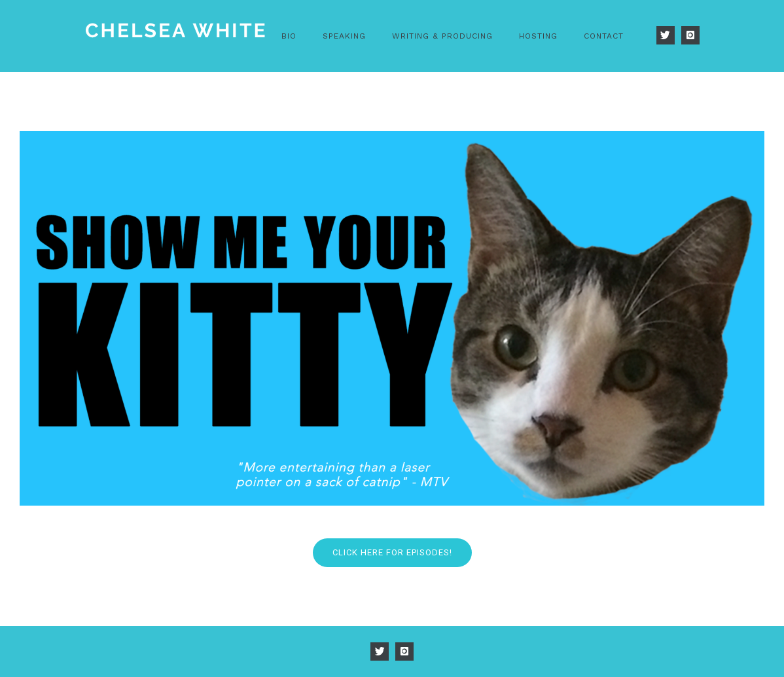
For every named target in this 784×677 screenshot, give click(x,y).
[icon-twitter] (669, 35)
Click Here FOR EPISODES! (392, 552)
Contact (604, 36)
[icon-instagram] (690, 35)
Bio (289, 36)
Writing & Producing (442, 36)
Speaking (344, 36)
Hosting (538, 36)
